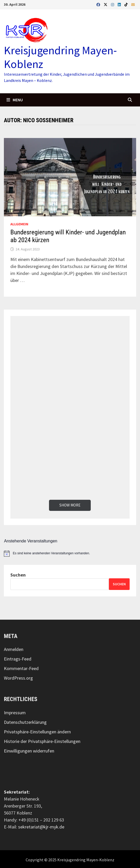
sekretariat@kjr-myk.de (41, 827)
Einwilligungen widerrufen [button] (29, 751)
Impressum (15, 713)
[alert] (70, 554)
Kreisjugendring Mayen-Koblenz (60, 57)
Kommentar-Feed (21, 668)
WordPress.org (18, 678)
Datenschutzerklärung (25, 722)
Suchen (18, 575)
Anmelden (14, 649)
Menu (15, 100)
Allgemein (19, 224)
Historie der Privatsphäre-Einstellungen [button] (42, 741)
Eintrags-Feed (18, 659)
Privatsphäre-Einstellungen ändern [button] (37, 732)
